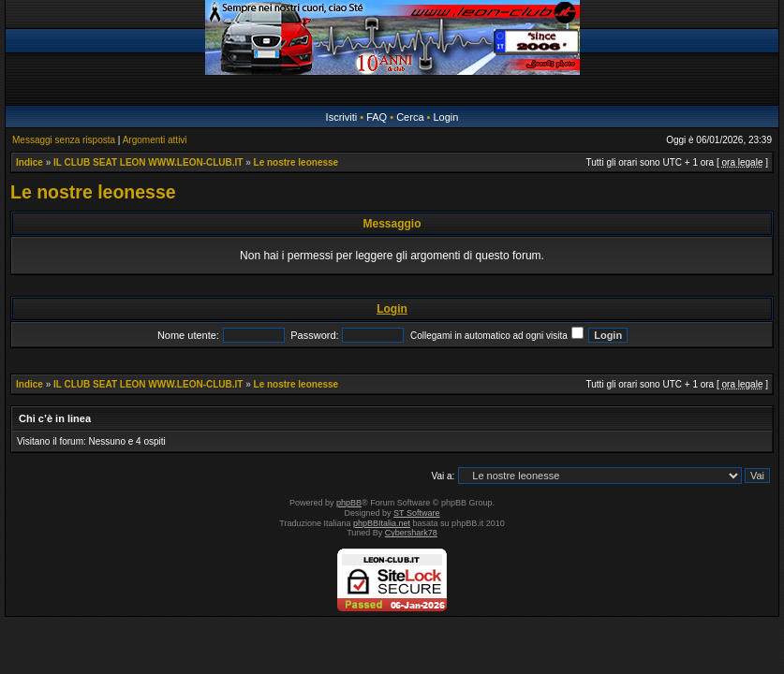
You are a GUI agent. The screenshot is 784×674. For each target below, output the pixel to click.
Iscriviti (342, 117)
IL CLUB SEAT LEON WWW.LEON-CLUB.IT (148, 162)
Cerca (410, 117)
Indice (30, 162)
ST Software (416, 513)
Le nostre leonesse (296, 162)
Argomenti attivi (155, 140)
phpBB (349, 503)
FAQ (377, 117)
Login (445, 117)
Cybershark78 (411, 533)
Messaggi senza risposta (64, 140)
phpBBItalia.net (382, 523)
